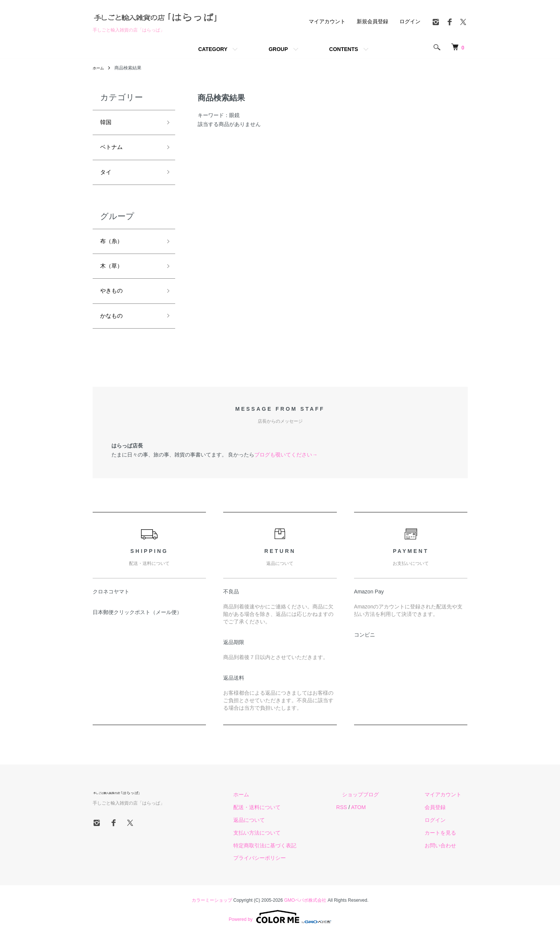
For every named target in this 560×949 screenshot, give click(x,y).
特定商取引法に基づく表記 (295, 860)
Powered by (280, 931)
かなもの (114, 329)
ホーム (99, 68)
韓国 (107, 123)
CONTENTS (344, 49)
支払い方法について (287, 847)
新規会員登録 (372, 21)
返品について (279, 834)
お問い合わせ (447, 860)
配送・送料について (287, 822)
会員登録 (441, 822)
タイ (107, 177)
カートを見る (447, 847)
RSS (366, 822)
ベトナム (114, 150)
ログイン (410, 21)
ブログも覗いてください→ (286, 469)
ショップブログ (379, 809)
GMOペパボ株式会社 (306, 915)
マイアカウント (327, 21)
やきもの (114, 302)
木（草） (114, 275)
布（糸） (114, 249)
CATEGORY (213, 49)
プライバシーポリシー (290, 872)
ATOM (382, 822)
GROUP (278, 49)
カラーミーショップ (212, 915)
